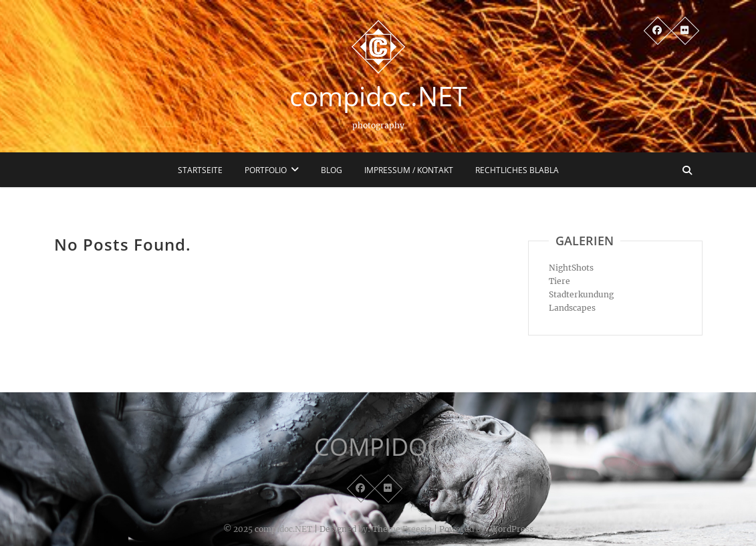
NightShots (571, 268)
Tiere (559, 281)
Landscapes (572, 308)
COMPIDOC (378, 447)
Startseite (200, 170)
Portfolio (266, 170)
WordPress (512, 529)
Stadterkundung (581, 294)
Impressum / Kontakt (409, 170)
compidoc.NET (378, 96)
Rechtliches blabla (517, 170)
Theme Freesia (402, 529)
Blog (332, 170)
